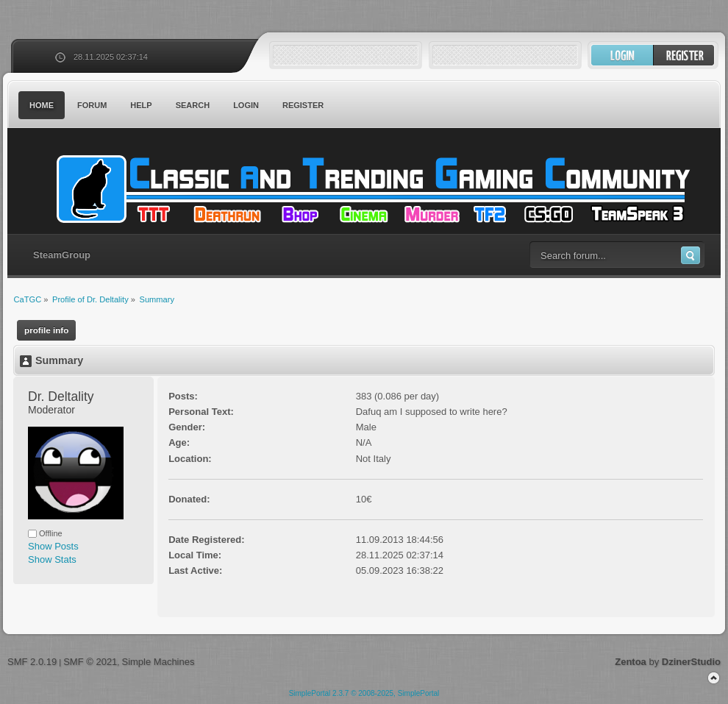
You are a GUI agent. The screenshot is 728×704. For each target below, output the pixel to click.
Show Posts (53, 546)
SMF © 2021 (90, 662)
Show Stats (52, 559)
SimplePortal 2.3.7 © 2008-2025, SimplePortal (364, 693)
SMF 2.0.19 (32, 662)
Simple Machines (158, 662)
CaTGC (371, 189)
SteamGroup (62, 255)
